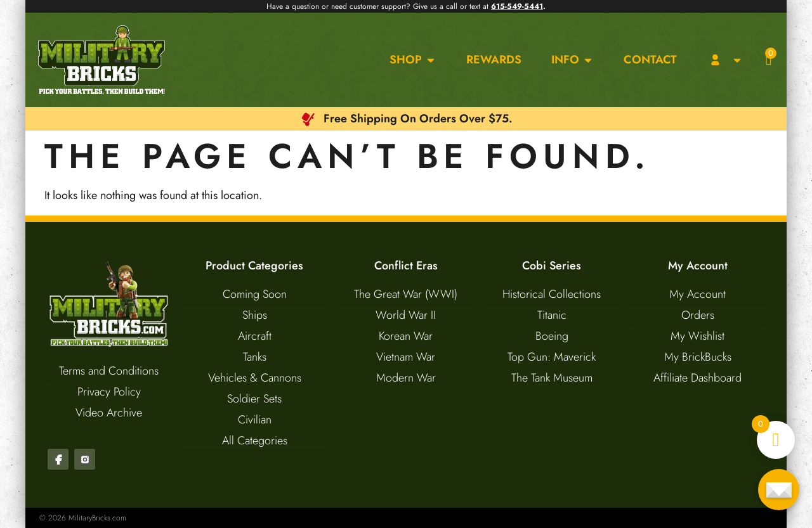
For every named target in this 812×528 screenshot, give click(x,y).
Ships (255, 315)
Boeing (552, 336)
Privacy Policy (109, 392)
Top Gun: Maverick (552, 357)
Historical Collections (552, 294)
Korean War (406, 336)
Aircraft (255, 336)
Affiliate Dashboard (697, 378)
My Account (697, 294)
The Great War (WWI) (406, 294)
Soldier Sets (254, 399)
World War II (406, 315)
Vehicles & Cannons (255, 378)
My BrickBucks (698, 357)
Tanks (255, 357)
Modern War (406, 378)
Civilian (255, 420)
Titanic (552, 315)
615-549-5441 (517, 6)
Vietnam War (406, 357)
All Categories (255, 441)
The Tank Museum (552, 378)
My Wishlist (697, 336)
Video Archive (109, 413)
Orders (698, 315)
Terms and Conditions (109, 371)
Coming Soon (255, 294)
